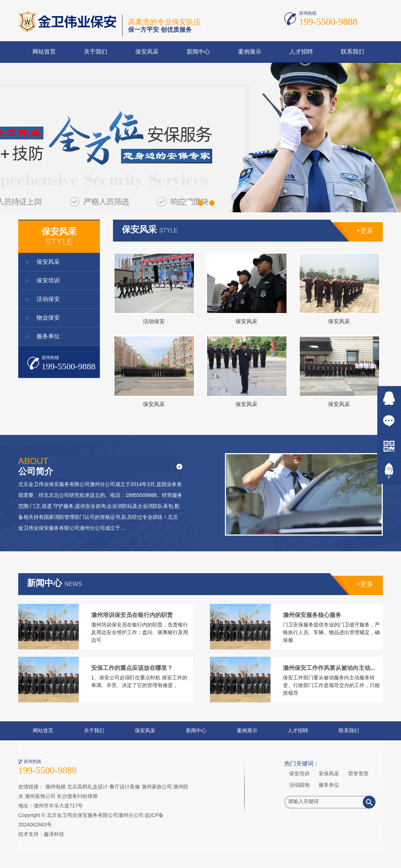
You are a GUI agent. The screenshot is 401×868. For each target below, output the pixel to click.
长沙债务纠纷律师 (77, 796)
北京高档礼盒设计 (87, 787)
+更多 (365, 231)
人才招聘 (301, 52)
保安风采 (147, 52)
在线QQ (389, 398)
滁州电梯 (55, 787)
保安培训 (48, 280)
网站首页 (44, 52)
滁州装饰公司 (40, 796)
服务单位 (48, 336)
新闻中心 (198, 52)
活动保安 (48, 299)
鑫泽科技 (54, 834)
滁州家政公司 (157, 787)
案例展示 (250, 52)
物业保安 (48, 318)
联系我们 (353, 52)
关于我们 (96, 52)
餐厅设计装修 (125, 787)
